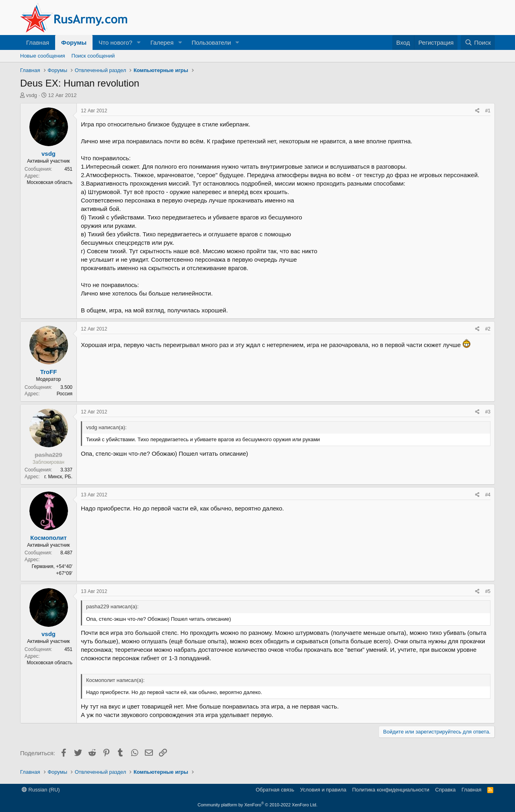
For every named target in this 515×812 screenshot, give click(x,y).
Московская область (49, 182)
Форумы (74, 42)
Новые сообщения (43, 56)
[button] (139, 42)
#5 (488, 591)
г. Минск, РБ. (58, 477)
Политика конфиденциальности (391, 790)
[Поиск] (478, 42)
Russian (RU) (41, 790)
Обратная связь (275, 790)
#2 (488, 329)
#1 (488, 111)
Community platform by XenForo (257, 805)
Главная (38, 42)
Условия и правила (323, 790)
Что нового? (115, 42)
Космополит (48, 538)
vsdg (32, 95)
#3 (488, 412)
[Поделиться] (477, 111)
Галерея (162, 42)
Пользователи (211, 42)
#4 (488, 495)
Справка (446, 790)
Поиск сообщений (93, 56)
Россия (65, 394)
